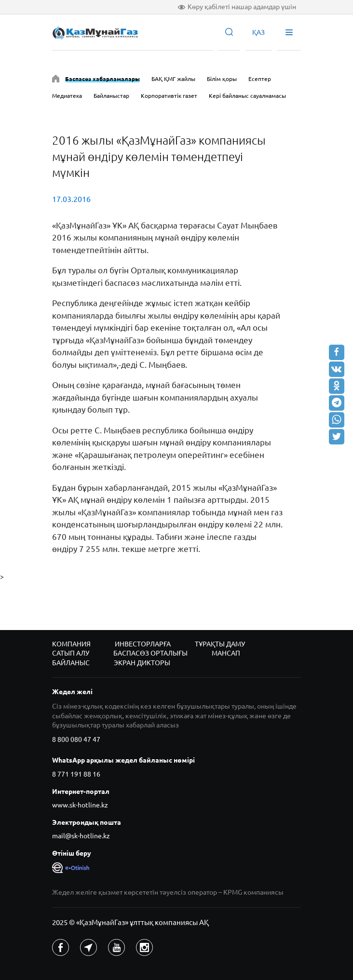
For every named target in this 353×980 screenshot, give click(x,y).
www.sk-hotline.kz (80, 805)
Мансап (226, 653)
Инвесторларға (143, 644)
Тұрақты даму (220, 644)
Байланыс (71, 663)
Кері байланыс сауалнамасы (247, 96)
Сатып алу (71, 653)
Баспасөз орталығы (150, 653)
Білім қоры (222, 79)
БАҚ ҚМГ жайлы (173, 79)
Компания (71, 644)
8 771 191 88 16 (76, 774)
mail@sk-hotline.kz (81, 836)
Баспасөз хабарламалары (102, 79)
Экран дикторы (142, 663)
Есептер (260, 79)
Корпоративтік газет (169, 96)
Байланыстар (111, 96)
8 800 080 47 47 (76, 739)
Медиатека (67, 96)
